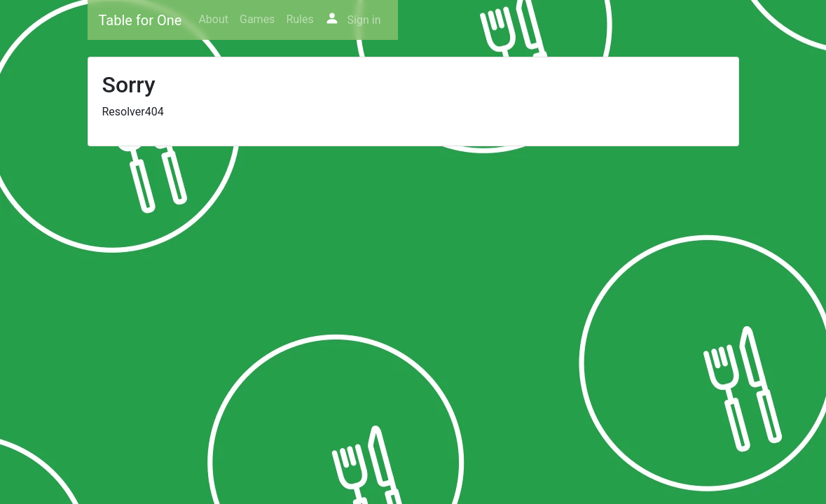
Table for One (140, 20)
